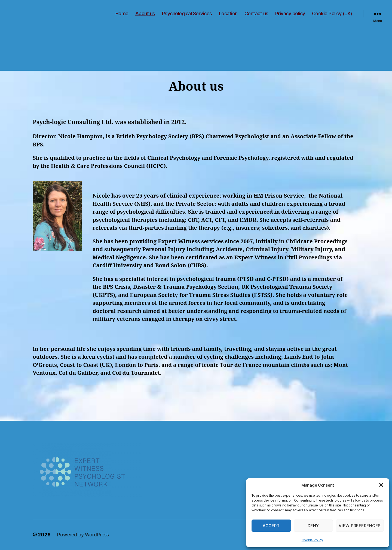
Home (122, 13)
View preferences (360, 526)
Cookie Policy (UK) (332, 13)
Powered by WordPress (83, 535)
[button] (381, 485)
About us (145, 13)
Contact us (256, 13)
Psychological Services (187, 13)
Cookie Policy (312, 540)
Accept (271, 526)
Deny (313, 526)
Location (228, 13)
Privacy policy (290, 13)
